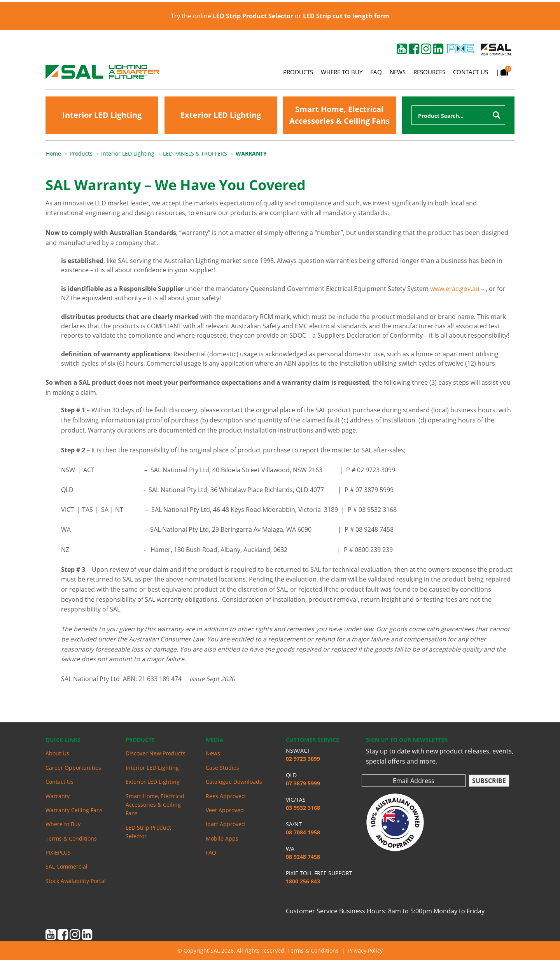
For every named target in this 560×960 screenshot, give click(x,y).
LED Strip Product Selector (148, 832)
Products (298, 72)
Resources (429, 72)
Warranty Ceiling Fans (74, 810)
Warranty (58, 796)
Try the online (232, 16)
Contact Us (471, 72)
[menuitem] (58, 154)
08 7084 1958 (303, 832)
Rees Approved (225, 796)
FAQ (376, 72)
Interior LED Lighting (102, 115)
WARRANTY (251, 153)
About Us (57, 753)
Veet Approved (225, 810)
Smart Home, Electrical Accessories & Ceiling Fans (339, 115)
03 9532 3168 (303, 808)
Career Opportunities (73, 768)
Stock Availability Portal (76, 881)
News (398, 72)
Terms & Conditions (71, 838)
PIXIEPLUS (58, 852)
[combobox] (458, 115)
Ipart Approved (225, 824)
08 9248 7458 (303, 857)
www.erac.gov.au (455, 289)
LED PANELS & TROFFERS (195, 153)
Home (53, 153)
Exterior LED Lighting (221, 115)
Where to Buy (342, 72)
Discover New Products (156, 753)
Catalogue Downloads (234, 782)
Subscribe (489, 781)
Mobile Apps (222, 838)
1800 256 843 (303, 881)
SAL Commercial (66, 866)
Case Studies (222, 768)
